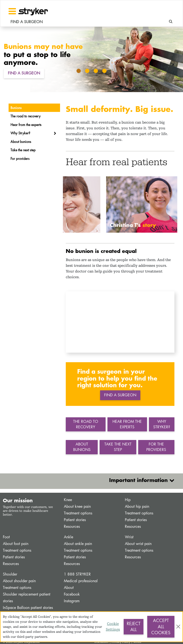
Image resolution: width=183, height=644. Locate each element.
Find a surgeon (120, 395)
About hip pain (137, 506)
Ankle (69, 537)
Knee (68, 500)
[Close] (178, 627)
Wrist (129, 537)
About (69, 588)
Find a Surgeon (24, 73)
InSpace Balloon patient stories (28, 608)
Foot (6, 537)
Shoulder (10, 574)
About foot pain (16, 544)
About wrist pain (138, 544)
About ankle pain (78, 544)
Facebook (72, 594)
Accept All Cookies (161, 626)
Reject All (134, 627)
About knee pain (77, 506)
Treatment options (78, 513)
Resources (72, 526)
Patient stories (75, 520)
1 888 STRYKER (77, 574)
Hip (128, 500)
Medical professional (81, 581)
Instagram (72, 601)
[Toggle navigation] (12, 11)
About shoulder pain (19, 581)
